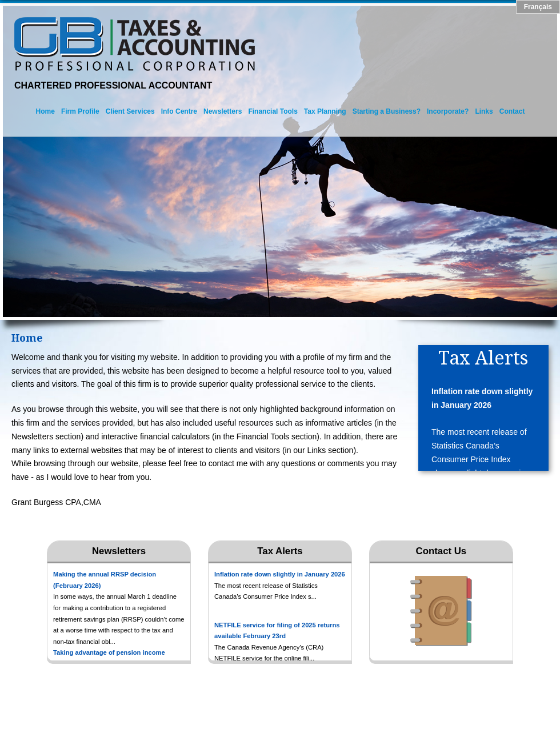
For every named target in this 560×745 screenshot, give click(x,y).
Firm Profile (80, 111)
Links (484, 111)
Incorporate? (448, 111)
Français (538, 7)
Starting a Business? (387, 111)
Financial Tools (273, 111)
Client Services (130, 111)
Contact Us (441, 551)
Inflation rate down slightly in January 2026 (482, 398)
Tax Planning (325, 111)
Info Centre (179, 111)
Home (45, 111)
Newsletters (223, 111)
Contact (512, 111)
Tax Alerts (280, 551)
